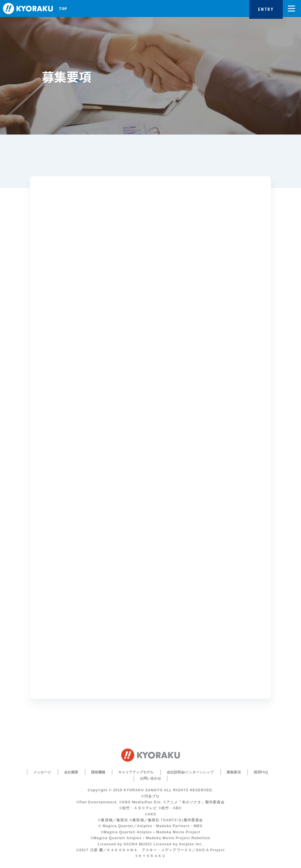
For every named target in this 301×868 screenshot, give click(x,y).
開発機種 (98, 772)
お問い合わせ (150, 778)
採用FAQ (261, 772)
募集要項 (234, 772)
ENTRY (266, 9)
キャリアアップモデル (136, 772)
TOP (63, 9)
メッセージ (42, 772)
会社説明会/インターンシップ (190, 772)
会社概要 (71, 772)
